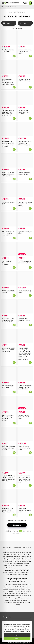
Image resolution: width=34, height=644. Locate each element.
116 (28, 531)
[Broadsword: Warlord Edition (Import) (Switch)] (25, 37)
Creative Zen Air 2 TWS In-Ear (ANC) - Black (24, 417)
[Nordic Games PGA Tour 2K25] (9, 278)
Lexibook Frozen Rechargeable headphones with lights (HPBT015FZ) (8, 82)
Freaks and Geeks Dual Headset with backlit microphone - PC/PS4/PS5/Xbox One (25, 479)
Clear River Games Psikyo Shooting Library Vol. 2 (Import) (8, 418)
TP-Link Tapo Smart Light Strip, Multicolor (25, 80)
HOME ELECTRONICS (19, 12)
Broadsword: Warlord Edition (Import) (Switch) (25, 51)
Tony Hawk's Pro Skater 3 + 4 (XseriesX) (7, 263)
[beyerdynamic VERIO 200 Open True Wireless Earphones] (25, 129)
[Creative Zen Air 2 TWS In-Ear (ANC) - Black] (25, 403)
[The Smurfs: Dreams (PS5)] (9, 190)
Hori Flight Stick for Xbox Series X (8, 51)
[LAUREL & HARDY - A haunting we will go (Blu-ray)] (9, 434)
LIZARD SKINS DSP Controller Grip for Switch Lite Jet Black (8, 320)
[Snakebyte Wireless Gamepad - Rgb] (25, 160)
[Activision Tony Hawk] (25, 306)
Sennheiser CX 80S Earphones (8, 387)
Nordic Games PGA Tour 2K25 (8, 292)
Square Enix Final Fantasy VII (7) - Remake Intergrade (8, 510)
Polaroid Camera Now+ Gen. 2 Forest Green (24, 448)
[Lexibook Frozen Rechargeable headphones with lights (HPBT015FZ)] (9, 67)
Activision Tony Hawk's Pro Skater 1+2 (24, 320)
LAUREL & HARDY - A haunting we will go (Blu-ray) (9, 448)
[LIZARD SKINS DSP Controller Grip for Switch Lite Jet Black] (9, 306)
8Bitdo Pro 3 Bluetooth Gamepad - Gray (25, 510)
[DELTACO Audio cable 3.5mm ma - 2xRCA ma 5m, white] (9, 336)
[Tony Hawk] (9, 249)
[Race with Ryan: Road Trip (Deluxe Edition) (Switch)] (25, 190)
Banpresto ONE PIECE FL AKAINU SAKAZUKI (24, 112)
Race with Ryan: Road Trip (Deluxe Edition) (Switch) (25, 204)
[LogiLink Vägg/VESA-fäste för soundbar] (25, 249)
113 (17, 531)
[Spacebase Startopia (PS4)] (25, 219)
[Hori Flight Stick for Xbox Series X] (9, 37)
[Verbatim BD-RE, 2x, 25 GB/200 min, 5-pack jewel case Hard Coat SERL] (9, 464)
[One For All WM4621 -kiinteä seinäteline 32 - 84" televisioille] (9, 160)
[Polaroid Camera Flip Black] (25, 278)
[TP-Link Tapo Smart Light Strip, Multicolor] (25, 67)
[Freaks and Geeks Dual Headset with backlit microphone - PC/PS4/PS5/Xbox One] (25, 464)
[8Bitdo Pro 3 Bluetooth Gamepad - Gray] (25, 496)
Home (11, 12)
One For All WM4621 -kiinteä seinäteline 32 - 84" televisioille (9, 174)
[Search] (17, 7)
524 (14, 533)
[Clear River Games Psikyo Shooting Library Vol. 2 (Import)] (9, 403)
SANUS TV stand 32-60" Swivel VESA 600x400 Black (8, 233)
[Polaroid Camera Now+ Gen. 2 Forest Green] (25, 434)
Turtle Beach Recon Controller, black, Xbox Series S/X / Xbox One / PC (8, 113)
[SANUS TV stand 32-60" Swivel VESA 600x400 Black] (9, 219)
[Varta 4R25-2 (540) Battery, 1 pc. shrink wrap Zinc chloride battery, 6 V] (9, 129)
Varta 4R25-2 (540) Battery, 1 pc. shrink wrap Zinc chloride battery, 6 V (8, 144)
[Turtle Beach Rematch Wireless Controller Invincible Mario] (25, 373)
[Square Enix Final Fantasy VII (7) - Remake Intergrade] (9, 496)
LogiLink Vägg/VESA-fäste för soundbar (25, 262)
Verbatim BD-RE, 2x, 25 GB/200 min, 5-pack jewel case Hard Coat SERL (9, 478)
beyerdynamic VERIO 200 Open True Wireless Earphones (25, 143)
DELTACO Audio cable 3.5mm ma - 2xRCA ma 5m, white (9, 350)
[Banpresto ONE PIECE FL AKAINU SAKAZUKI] (25, 98)
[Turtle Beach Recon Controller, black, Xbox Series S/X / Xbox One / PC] (9, 98)
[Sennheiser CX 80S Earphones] (9, 373)
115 (24, 531)
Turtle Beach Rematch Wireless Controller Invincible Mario (25, 387)
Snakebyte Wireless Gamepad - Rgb (24, 174)
